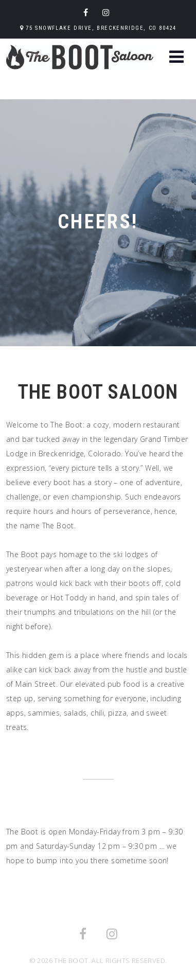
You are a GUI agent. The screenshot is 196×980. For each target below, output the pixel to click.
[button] (176, 58)
